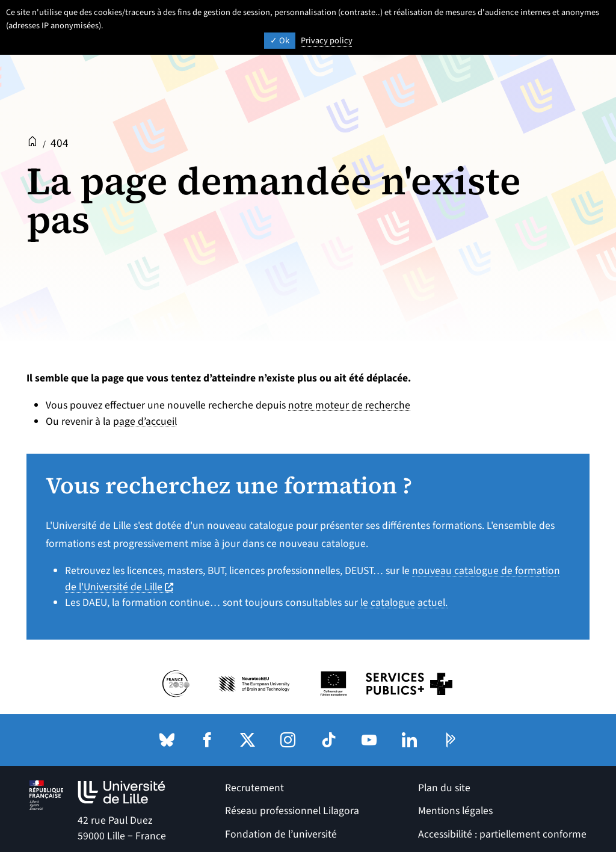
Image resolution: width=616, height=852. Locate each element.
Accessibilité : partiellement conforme (502, 834)
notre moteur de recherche (349, 405)
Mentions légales (455, 811)
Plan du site (444, 788)
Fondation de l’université (281, 834)
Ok (280, 41)
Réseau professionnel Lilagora (292, 811)
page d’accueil (145, 421)
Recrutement (254, 788)
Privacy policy (327, 41)
